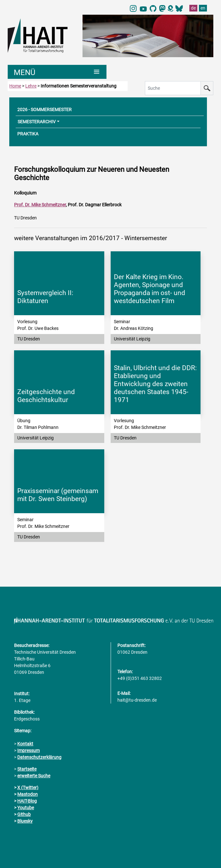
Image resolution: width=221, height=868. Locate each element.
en (203, 8)
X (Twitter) (28, 788)
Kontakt (25, 744)
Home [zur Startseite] (15, 86)
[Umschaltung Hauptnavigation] (57, 72)
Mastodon (28, 794)
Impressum (28, 750)
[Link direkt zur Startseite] (42, 35)
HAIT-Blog (27, 801)
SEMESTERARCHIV (37, 122)
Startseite (27, 769)
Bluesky (25, 821)
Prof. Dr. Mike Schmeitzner (40, 205)
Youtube (26, 808)
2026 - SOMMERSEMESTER (44, 110)
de (193, 8)
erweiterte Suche (34, 776)
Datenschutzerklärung (39, 757)
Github (24, 814)
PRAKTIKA (28, 134)
